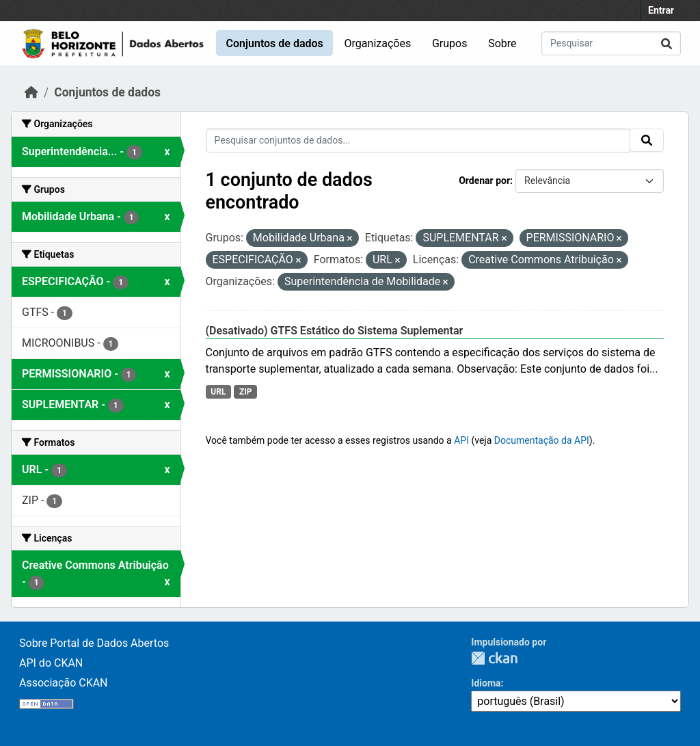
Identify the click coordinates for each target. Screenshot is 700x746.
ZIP (246, 392)
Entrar (661, 10)
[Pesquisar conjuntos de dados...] (611, 43)
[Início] (31, 92)
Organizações (378, 43)
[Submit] (667, 43)
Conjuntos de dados (274, 43)
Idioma (486, 683)
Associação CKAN (64, 683)
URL (218, 392)
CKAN (494, 658)
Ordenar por (484, 181)
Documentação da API (542, 440)
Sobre (502, 43)
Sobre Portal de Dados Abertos (94, 643)
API (461, 440)
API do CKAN (51, 663)
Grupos (450, 43)
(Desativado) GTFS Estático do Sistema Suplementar (335, 331)
